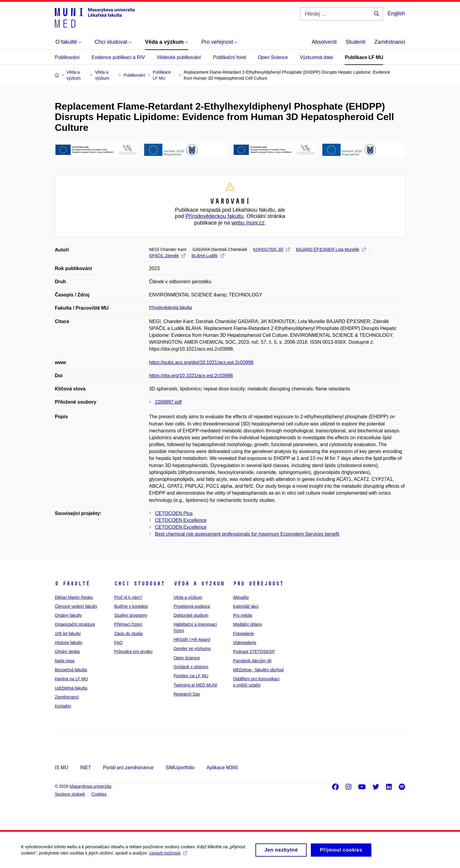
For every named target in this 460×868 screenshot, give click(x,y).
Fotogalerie (243, 634)
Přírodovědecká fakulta (171, 307)
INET (85, 768)
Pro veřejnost (258, 584)
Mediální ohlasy (248, 624)
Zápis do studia (128, 634)
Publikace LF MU (364, 57)
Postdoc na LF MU (191, 676)
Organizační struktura (75, 624)
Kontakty (63, 706)
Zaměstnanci (390, 42)
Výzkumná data (316, 57)
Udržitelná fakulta (71, 688)
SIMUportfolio (180, 768)
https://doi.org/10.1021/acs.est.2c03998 (191, 376)
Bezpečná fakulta (71, 670)
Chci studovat (139, 584)
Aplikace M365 (222, 768)
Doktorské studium (191, 615)
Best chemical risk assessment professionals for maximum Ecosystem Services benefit (247, 534)
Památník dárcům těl (252, 661)
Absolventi (324, 42)
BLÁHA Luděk (208, 256)
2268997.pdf (168, 402)
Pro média (243, 615)
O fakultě (72, 584)
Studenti (355, 42)
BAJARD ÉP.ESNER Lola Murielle (331, 249)
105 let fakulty (68, 634)
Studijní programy (131, 615)
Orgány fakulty (68, 615)
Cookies (99, 794)
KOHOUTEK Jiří (271, 249)
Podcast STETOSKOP (254, 652)
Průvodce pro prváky (133, 652)
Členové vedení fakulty (76, 606)
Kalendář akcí (246, 606)
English (396, 13)
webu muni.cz (248, 223)
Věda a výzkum (199, 584)
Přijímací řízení (128, 624)
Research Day (187, 694)
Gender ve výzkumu (192, 649)
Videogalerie (245, 643)
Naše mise (65, 661)
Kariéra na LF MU (71, 679)
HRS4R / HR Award (192, 640)
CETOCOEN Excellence (181, 520)
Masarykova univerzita (90, 786)
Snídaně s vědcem (191, 667)
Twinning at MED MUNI (195, 685)
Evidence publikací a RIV (118, 57)
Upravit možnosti (168, 856)
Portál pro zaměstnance (128, 768)
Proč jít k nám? (128, 597)
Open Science (273, 57)
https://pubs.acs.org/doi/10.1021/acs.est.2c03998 (201, 362)
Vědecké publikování (179, 57)
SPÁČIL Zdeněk (167, 256)
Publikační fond (229, 57)
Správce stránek (70, 794)
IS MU (61, 768)
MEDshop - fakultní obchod (258, 670)
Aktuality (241, 597)
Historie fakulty (69, 643)
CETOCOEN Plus (174, 513)
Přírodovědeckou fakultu (214, 216)
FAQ (118, 643)
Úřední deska (67, 652)
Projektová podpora (192, 606)
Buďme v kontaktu (131, 606)
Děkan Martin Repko (74, 597)
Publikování (67, 57)
